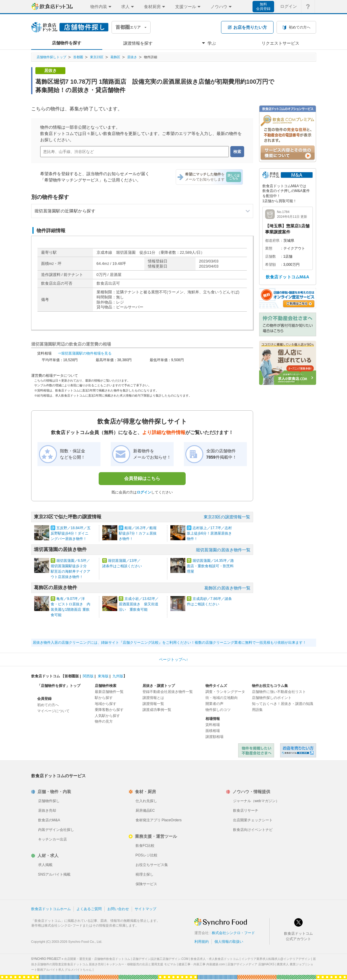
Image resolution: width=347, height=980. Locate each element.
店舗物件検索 (106, 686)
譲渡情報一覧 (153, 704)
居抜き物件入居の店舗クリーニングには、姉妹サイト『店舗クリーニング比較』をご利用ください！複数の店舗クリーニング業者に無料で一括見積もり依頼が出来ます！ (169, 643)
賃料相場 (213, 725)
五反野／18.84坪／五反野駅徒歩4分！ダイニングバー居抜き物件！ (71, 533)
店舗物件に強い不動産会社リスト (279, 692)
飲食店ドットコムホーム (51, 909)
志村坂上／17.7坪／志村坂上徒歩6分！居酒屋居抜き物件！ (209, 533)
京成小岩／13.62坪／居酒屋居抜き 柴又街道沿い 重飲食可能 (139, 604)
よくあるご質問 (89, 909)
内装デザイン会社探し (56, 830)
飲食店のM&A (49, 820)
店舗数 (271, 256)
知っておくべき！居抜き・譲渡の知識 (283, 704)
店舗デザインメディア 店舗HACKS (251, 964)
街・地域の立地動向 (222, 698)
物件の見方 (104, 721)
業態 (269, 248)
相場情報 (213, 719)
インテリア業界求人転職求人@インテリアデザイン (276, 959)
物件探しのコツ (218, 710)
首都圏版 (72, 676)
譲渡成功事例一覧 (157, 710)
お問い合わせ (118, 909)
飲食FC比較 (145, 846)
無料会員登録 (263, 6)
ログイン (144, 492)
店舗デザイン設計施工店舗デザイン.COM (160, 959)
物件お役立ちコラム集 (270, 686)
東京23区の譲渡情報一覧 (227, 517)
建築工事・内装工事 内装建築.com (202, 964)
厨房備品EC (145, 811)
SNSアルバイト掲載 (54, 874)
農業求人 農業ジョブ (291, 964)
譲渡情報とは (153, 698)
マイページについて (53, 711)
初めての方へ (48, 705)
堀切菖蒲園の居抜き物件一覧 (223, 550)
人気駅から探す (107, 716)
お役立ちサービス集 (152, 865)
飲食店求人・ (215, 959)
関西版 (88, 676)
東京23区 (97, 57)
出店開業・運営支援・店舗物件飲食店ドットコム (97, 959)
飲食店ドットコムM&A (287, 277)
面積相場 (213, 731)
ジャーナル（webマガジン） (256, 801)
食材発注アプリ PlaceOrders (159, 820)
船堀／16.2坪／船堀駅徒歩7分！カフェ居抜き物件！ (138, 533)
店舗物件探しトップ (51, 57)
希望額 (271, 265)
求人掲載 (45, 865)
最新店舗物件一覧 (109, 692)
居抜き (132, 57)
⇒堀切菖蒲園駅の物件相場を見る (85, 353)
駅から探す (104, 698)
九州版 (118, 676)
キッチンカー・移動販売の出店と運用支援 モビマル (141, 964)
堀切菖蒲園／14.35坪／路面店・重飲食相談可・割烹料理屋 (210, 566)
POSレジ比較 (147, 855)
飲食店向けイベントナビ (253, 830)
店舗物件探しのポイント (272, 698)
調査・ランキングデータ (225, 692)
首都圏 (78, 57)
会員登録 (44, 699)
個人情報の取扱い (229, 942)
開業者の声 (214, 704)
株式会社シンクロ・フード (233, 933)
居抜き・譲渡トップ (159, 686)
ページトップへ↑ (174, 659)
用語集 (257, 710)
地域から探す (106, 704)
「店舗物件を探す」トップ (59, 686)
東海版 (103, 676)
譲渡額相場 (214, 737)
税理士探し (145, 874)
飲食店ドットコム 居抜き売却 (298, 750)
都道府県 (272, 241)
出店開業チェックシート (253, 820)
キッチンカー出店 (52, 839)
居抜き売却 (47, 811)
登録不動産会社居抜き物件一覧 (168, 692)
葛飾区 (115, 57)
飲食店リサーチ (246, 811)
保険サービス (146, 884)
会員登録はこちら (142, 478)
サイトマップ (145, 909)
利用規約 (202, 942)
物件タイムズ (216, 686)
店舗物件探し (49, 801)
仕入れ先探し (146, 801)
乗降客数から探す (109, 710)
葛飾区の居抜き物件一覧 (227, 588)
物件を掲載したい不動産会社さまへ (256, 750)
